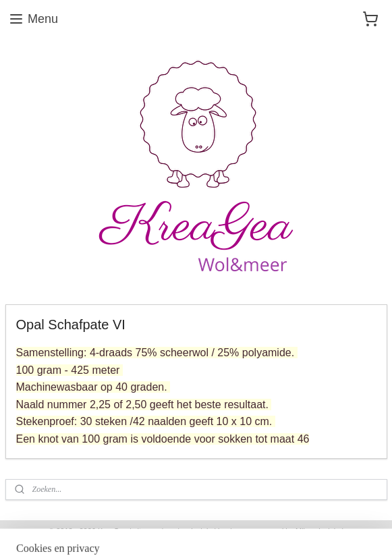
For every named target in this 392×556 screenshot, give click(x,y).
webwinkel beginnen (215, 531)
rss (171, 531)
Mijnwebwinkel (319, 531)
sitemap (147, 531)
